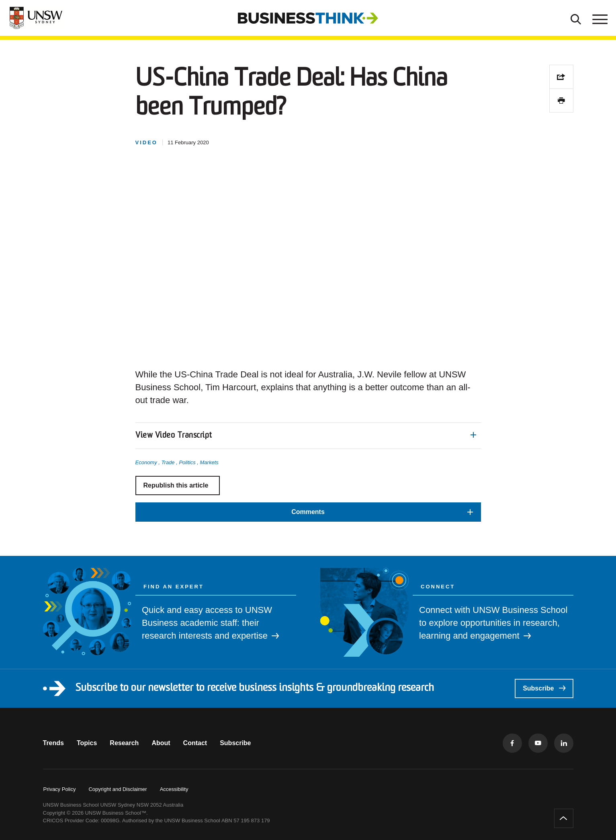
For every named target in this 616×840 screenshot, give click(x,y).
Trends (53, 743)
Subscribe (544, 688)
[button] (308, 436)
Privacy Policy (60, 789)
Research (124, 743)
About (161, 743)
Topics (87, 743)
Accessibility (174, 789)
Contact (195, 743)
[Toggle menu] (599, 18)
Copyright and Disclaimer (118, 789)
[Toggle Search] (576, 18)
